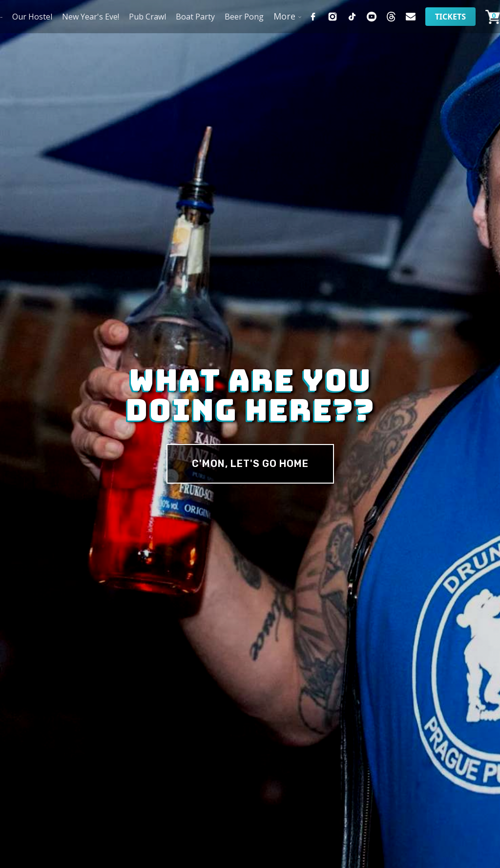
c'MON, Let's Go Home (250, 464)
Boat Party (195, 17)
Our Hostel (32, 17)
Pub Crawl (147, 17)
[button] (286, 16)
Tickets (450, 17)
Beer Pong (244, 17)
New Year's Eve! (91, 17)
